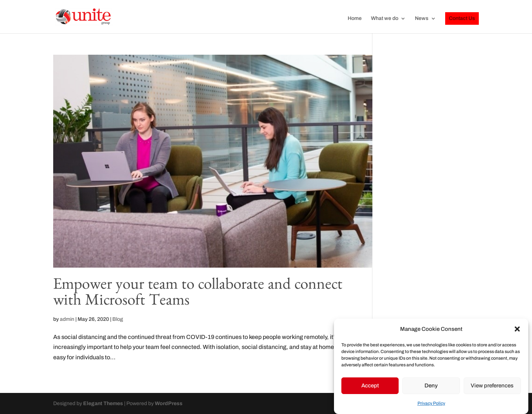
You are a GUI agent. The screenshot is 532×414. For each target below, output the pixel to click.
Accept (370, 386)
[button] (517, 329)
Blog (118, 319)
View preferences (492, 386)
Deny (431, 386)
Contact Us (462, 18)
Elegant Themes (103, 403)
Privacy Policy (431, 403)
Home (355, 18)
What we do (385, 18)
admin (67, 319)
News (422, 18)
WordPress (169, 403)
